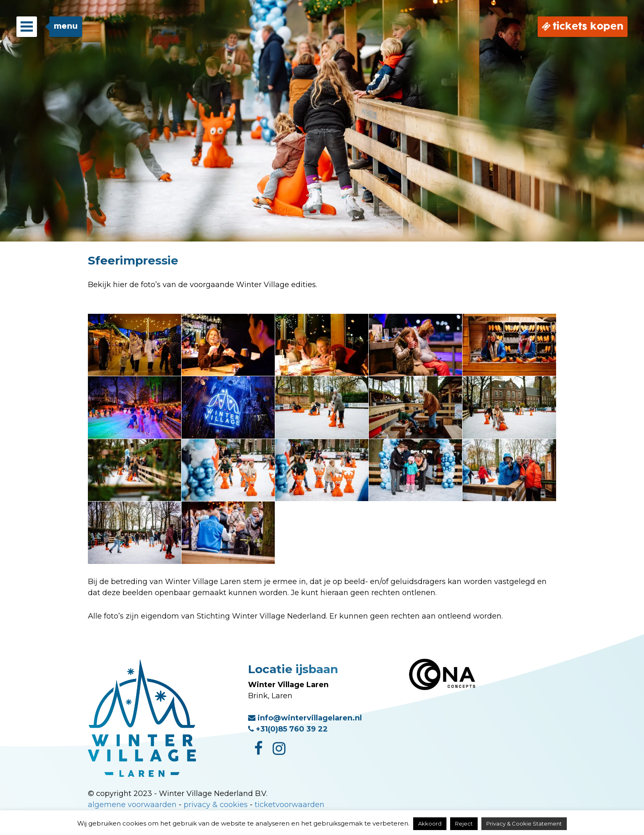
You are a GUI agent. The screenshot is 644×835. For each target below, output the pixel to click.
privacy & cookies (216, 805)
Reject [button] (464, 823)
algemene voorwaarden (132, 805)
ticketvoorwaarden (290, 805)
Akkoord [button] (430, 823)
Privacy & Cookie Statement (524, 823)
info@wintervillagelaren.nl (305, 718)
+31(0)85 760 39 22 (288, 729)
